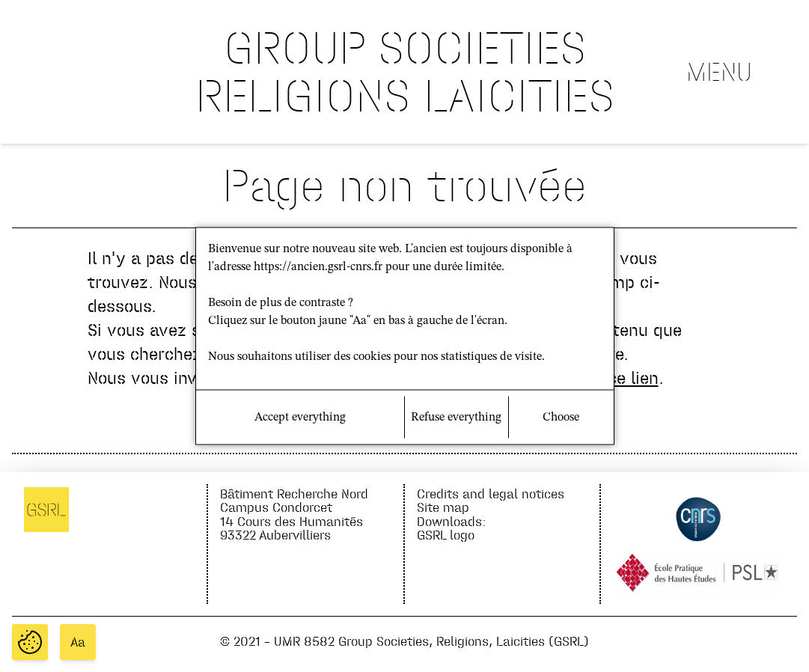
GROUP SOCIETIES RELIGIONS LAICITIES (405, 71)
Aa (78, 642)
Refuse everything (456, 418)
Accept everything (300, 418)
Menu (719, 72)
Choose (561, 418)
